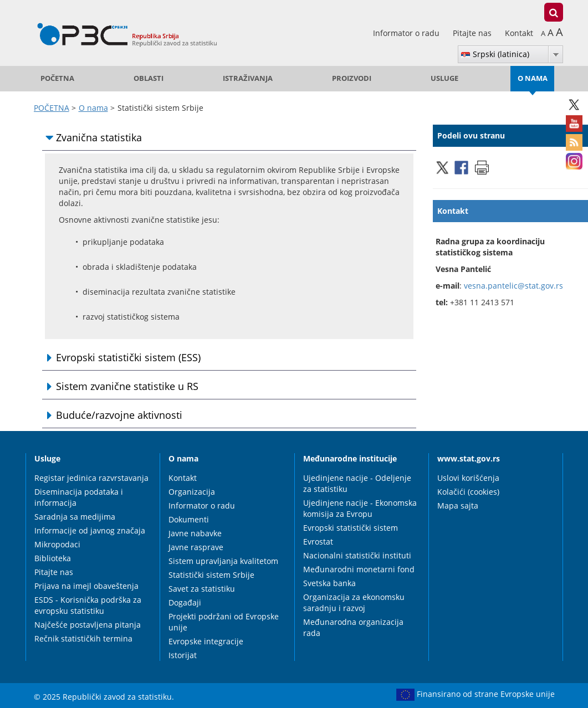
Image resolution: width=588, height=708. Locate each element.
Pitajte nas (473, 33)
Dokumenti (189, 519)
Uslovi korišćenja (468, 478)
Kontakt (519, 33)
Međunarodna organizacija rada (353, 627)
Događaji (185, 602)
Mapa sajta (458, 506)
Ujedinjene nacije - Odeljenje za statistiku (357, 483)
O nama (533, 78)
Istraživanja (248, 78)
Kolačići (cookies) (468, 492)
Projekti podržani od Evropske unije (224, 622)
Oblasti (149, 78)
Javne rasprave (196, 547)
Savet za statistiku (202, 589)
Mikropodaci (57, 544)
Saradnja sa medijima (75, 517)
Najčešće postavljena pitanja (88, 625)
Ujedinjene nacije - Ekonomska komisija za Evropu (360, 508)
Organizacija (192, 492)
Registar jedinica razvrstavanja (91, 478)
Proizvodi (352, 78)
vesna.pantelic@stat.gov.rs (513, 286)
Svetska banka (329, 583)
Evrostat (318, 542)
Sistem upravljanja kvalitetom (223, 561)
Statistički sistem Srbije (211, 575)
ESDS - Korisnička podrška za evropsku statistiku (88, 605)
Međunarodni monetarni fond (359, 569)
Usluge (444, 78)
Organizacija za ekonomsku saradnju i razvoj (354, 602)
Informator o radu (407, 33)
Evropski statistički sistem (351, 528)
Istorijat (183, 655)
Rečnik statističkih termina (83, 638)
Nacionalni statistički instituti (357, 555)
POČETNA (57, 78)
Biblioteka (53, 558)
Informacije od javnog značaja (90, 530)
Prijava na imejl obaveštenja (86, 586)
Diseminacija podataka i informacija (79, 497)
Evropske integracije (206, 641)
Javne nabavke (195, 533)
